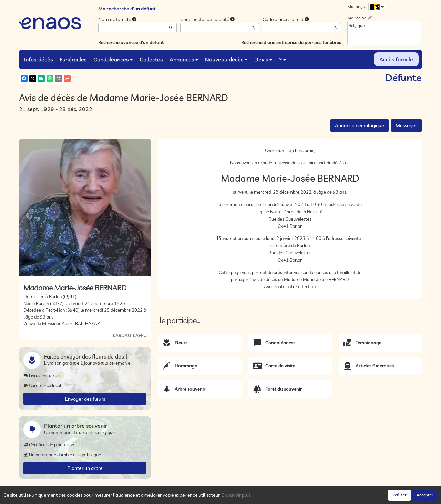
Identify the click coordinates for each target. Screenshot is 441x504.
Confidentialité (88, 497)
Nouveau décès (226, 59)
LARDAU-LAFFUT (131, 335)
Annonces (184, 59)
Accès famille (396, 59)
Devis (263, 59)
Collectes (151, 59)
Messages (406, 125)
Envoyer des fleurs (85, 399)
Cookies (114, 497)
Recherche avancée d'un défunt (131, 42)
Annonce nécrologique (360, 125)
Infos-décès (38, 59)
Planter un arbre (85, 468)
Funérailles (73, 59)
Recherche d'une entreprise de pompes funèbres (291, 42)
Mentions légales (142, 497)
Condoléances (113, 59)
